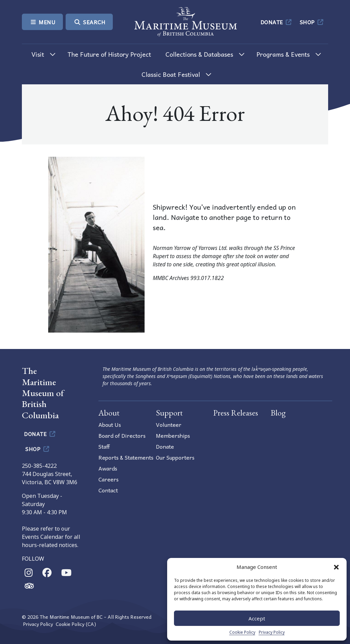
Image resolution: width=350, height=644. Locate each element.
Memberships (173, 435)
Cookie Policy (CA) (76, 624)
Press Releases (236, 413)
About (109, 413)
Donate (277, 22)
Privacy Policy (272, 632)
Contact (108, 490)
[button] (336, 567)
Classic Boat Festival (171, 74)
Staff (104, 446)
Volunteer (169, 424)
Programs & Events (283, 54)
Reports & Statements (126, 457)
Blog (278, 413)
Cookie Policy (242, 632)
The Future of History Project (109, 54)
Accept (257, 618)
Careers (109, 479)
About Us (110, 424)
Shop (312, 22)
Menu (42, 22)
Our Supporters (175, 457)
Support (169, 413)
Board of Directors (122, 435)
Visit (38, 54)
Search (89, 22)
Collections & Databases (199, 54)
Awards (108, 468)
